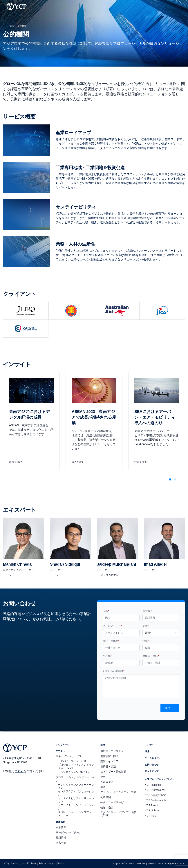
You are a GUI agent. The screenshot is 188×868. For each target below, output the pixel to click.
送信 (170, 708)
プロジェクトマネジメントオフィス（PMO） (76, 766)
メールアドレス (112, 626)
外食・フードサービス (113, 802)
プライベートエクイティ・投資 (118, 792)
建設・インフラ (109, 761)
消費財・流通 (108, 766)
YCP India (151, 816)
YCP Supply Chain (156, 795)
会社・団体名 (111, 641)
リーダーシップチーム (69, 832)
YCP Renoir (152, 805)
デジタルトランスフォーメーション (76, 786)
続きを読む (18, 462)
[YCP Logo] (17, 6)
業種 (12, 26)
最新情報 (61, 838)
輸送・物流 (107, 808)
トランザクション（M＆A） (74, 772)
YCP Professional (155, 790)
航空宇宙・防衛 (109, 756)
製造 (103, 787)
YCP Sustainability (155, 800)
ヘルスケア (107, 782)
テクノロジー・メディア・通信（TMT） (118, 814)
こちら (19, 771)
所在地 (107, 656)
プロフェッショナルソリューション (75, 779)
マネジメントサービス (69, 756)
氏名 (106, 611)
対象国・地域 (151, 656)
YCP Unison (152, 810)
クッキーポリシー (56, 863)
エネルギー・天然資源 (113, 772)
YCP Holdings (153, 785)
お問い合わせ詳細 (114, 671)
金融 (103, 777)
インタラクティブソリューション (76, 793)
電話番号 (148, 611)
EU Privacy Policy (36, 863)
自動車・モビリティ (112, 751)
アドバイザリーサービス (72, 761)
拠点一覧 (61, 843)
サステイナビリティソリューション (76, 800)
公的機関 (106, 797)
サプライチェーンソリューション (76, 807)
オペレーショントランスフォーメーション (76, 814)
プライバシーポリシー (14, 863)
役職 (145, 641)
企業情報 (61, 827)
